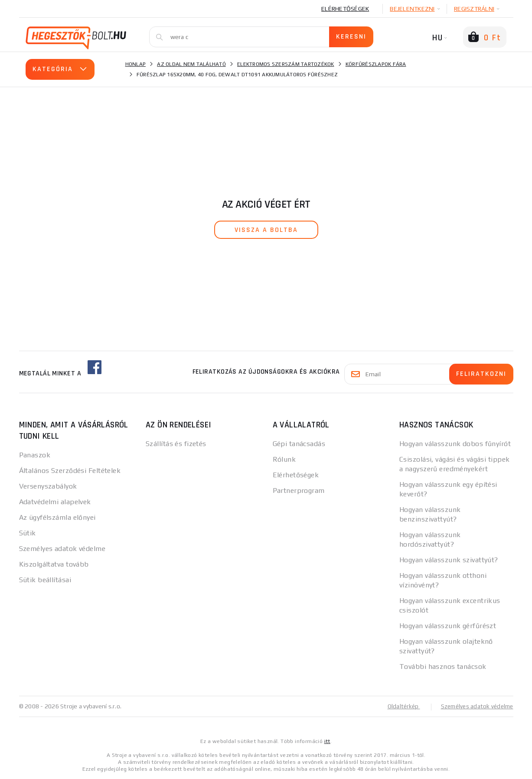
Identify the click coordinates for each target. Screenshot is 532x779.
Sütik (28, 533)
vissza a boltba (266, 230)
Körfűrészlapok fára (376, 64)
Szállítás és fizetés (176, 444)
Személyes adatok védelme (62, 549)
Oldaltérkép (399, 706)
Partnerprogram (299, 491)
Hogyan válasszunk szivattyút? (449, 560)
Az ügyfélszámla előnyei (57, 517)
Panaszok (35, 455)
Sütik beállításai (45, 580)
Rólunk (284, 459)
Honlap (136, 64)
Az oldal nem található (191, 64)
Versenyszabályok (48, 486)
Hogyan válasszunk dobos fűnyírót (455, 444)
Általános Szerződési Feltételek (70, 471)
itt (327, 741)
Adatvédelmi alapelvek (55, 502)
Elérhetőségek (345, 9)
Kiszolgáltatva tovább (54, 564)
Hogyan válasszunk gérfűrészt (448, 626)
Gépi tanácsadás (299, 444)
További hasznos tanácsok (443, 667)
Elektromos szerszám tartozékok (286, 64)
